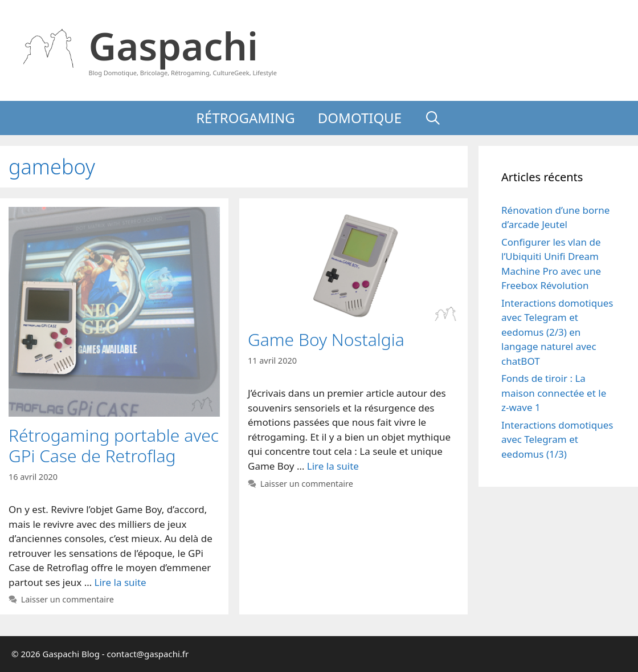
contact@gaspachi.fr (148, 654)
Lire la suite (120, 582)
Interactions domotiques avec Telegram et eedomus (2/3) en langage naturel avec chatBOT (557, 332)
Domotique (360, 118)
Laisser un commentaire (68, 599)
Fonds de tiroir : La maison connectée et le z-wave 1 (554, 393)
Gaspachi (173, 46)
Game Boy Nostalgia (326, 339)
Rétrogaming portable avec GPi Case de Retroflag (114, 445)
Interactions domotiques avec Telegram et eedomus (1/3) (557, 439)
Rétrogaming (246, 118)
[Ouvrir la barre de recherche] (433, 118)
